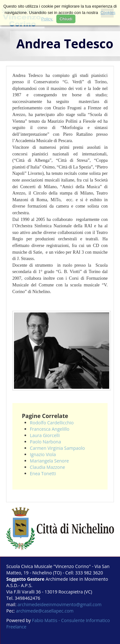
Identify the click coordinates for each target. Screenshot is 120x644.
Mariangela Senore (49, 461)
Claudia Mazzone (48, 467)
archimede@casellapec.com (45, 611)
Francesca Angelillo (50, 429)
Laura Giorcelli (45, 435)
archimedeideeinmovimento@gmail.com (60, 604)
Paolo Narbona (46, 442)
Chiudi (66, 19)
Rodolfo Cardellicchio (52, 423)
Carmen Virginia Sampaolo (57, 448)
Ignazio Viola (43, 454)
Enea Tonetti (43, 473)
